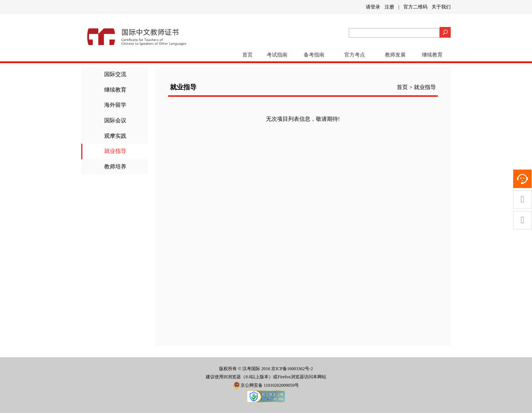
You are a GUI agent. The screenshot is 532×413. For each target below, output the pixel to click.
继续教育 (432, 55)
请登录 (373, 7)
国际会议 (115, 120)
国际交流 (115, 74)
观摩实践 (115, 136)
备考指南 (314, 55)
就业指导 (115, 151)
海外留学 (115, 105)
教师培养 (115, 167)
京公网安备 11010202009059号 (266, 385)
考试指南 (277, 55)
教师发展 (395, 55)
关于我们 (441, 7)
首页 (248, 55)
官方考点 (355, 55)
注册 (389, 7)
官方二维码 (415, 7)
